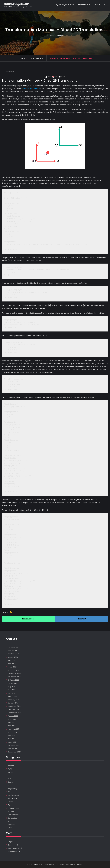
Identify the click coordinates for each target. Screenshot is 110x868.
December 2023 (14, 673)
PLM (10, 805)
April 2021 (12, 739)
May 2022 (12, 723)
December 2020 (14, 752)
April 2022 (12, 726)
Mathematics (37, 58)
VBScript (11, 825)
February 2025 (14, 647)
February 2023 (14, 700)
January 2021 (13, 749)
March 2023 (13, 696)
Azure (10, 772)
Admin (61, 36)
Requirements (14, 815)
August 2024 (13, 657)
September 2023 (15, 683)
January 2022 (13, 732)
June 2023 (12, 690)
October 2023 (13, 680)
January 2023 (13, 703)
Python (11, 811)
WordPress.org (14, 851)
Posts (96, 5)
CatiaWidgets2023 (17, 4)
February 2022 (13, 729)
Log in (10, 842)
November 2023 (14, 677)
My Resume (83, 5)
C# (9, 775)
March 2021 (12, 742)
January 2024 (13, 670)
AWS (10, 769)
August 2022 (13, 716)
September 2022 (15, 713)
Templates (12, 818)
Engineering (13, 789)
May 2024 (12, 660)
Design (11, 782)
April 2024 (12, 664)
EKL (9, 785)
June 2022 (12, 719)
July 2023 (12, 687)
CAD (10, 779)
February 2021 (13, 745)
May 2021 (11, 736)
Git (9, 792)
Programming (13, 808)
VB (9, 821)
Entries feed (13, 845)
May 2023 (12, 693)
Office (11, 802)
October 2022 (13, 709)
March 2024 (13, 667)
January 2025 (13, 651)
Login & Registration (64, 5)
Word (10, 828)
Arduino (11, 766)
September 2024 (15, 654)
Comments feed (15, 848)
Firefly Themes (76, 864)
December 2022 (14, 706)
